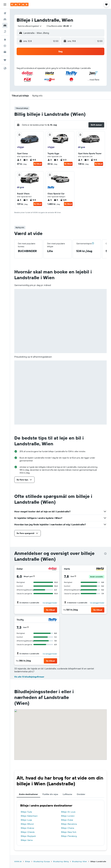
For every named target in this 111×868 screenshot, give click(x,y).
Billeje (28, 861)
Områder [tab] (81, 794)
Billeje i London (68, 816)
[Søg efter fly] (5, 13)
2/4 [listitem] (63, 200)
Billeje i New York (69, 832)
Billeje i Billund (27, 824)
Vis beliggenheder (50, 603)
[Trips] (5, 60)
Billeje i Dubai (67, 820)
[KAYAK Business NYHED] (5, 52)
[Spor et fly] (5, 46)
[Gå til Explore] (5, 40)
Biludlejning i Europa (42, 861)
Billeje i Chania (68, 828)
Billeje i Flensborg (69, 836)
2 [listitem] (19, 160)
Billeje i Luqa (26, 820)
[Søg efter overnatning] (5, 19)
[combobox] (30, 26)
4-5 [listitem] (33, 160)
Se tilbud (38, 164)
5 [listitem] (19, 200)
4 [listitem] (80, 160)
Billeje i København (29, 816)
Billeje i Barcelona (69, 824)
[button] (5, 4)
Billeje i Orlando (28, 832)
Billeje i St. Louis (68, 812)
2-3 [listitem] (63, 160)
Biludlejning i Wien (80, 861)
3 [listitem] (25, 200)
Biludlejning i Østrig (61, 861)
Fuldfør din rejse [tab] (50, 794)
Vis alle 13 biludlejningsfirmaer (29, 677)
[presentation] (105, 554)
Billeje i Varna (27, 840)
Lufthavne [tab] (67, 794)
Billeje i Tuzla (26, 812)
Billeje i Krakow (27, 828)
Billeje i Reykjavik (28, 836)
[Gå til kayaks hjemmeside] (19, 4)
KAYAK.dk (18, 861)
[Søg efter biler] (5, 25)
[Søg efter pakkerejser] (5, 31)
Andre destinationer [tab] (28, 794)
